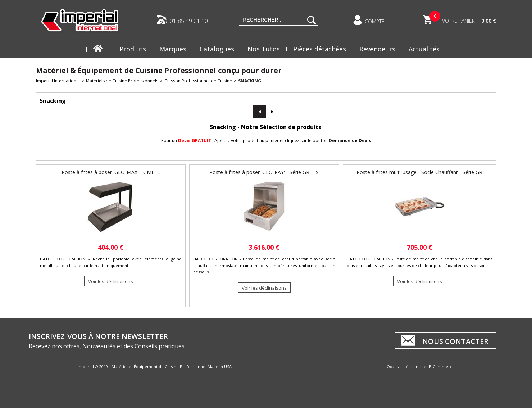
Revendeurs (377, 49)
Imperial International (58, 81)
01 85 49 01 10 (189, 21)
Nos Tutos (264, 49)
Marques (173, 49)
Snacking (250, 81)
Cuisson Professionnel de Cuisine (198, 81)
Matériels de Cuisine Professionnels (122, 81)
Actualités (424, 49)
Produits (133, 49)
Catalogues (217, 49)
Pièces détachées (320, 49)
